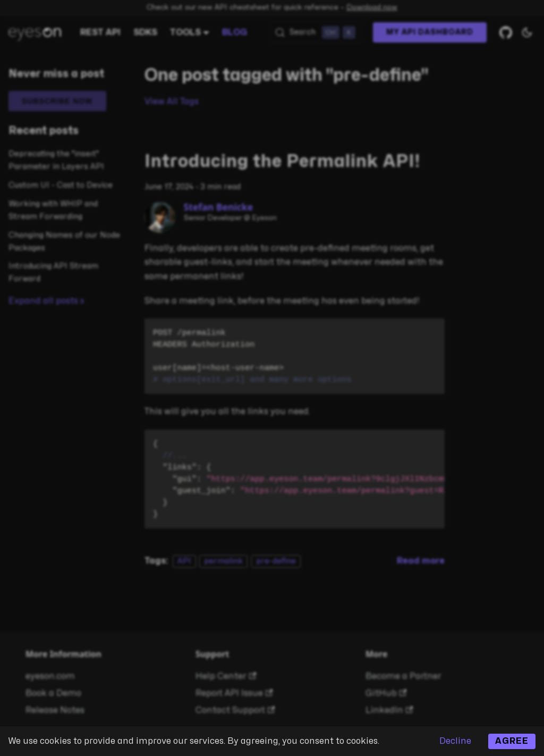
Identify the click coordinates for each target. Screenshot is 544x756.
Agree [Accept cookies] (512, 741)
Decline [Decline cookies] (455, 741)
